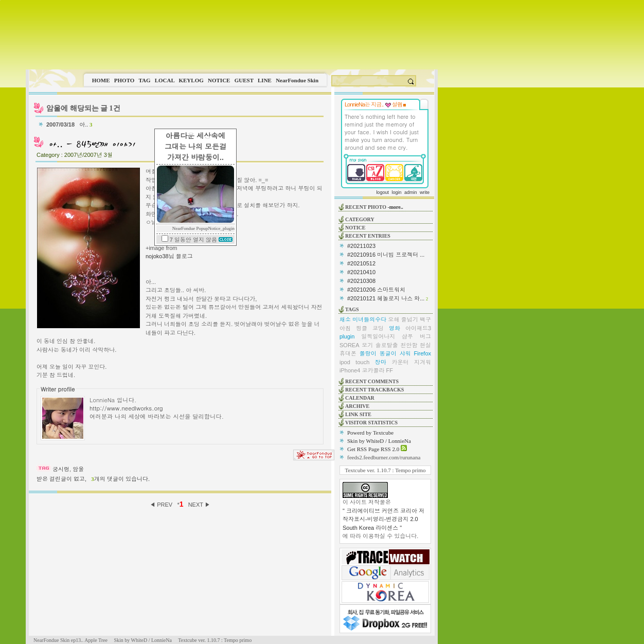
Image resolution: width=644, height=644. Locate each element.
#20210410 (361, 272)
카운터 (400, 362)
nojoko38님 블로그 (169, 256)
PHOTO (124, 80)
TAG (144, 80)
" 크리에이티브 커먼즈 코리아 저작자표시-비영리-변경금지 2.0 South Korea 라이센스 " (383, 519)
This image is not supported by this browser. (232, 35)
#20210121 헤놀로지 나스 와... (386, 298)
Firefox (422, 353)
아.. (86, 124)
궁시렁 (61, 469)
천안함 (409, 345)
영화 (395, 328)
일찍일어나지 (378, 336)
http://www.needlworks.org (126, 408)
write (425, 192)
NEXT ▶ (199, 505)
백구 (425, 319)
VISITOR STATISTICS (371, 423)
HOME (101, 80)
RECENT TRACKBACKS (374, 390)
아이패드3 (418, 328)
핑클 (362, 328)
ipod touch (354, 362)
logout (382, 192)
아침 (345, 328)
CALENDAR (360, 398)
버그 (425, 336)
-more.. (395, 207)
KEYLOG (191, 80)
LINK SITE (358, 414)
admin (411, 192)
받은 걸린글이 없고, (61, 479)
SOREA (350, 345)
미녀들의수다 (369, 319)
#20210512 (361, 263)
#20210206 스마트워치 (376, 290)
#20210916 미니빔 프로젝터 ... (386, 255)
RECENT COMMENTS (372, 381)
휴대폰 (348, 353)
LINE (265, 80)
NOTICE (219, 80)
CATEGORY (360, 219)
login (396, 192)
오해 (394, 319)
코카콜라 (373, 370)
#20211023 (361, 246)
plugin (347, 336)
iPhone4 (350, 370)
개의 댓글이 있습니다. (120, 479)
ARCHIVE (357, 406)
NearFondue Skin (297, 80)
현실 (425, 345)
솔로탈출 (387, 345)
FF (390, 370)
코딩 (378, 328)
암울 (78, 469)
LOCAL (165, 80)
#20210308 (361, 281)
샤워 (405, 353)
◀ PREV (162, 505)
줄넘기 (410, 319)
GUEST (244, 80)
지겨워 (423, 362)
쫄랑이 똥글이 (378, 353)
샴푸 (407, 336)
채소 (345, 319)
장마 (381, 362)
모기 (367, 345)
